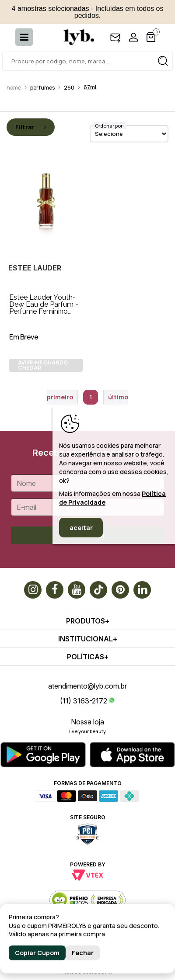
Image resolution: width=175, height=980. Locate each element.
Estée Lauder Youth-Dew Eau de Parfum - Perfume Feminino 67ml (44, 308)
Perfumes (42, 88)
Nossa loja (87, 722)
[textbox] (87, 61)
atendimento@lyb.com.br (87, 686)
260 (69, 88)
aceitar (81, 528)
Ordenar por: (109, 126)
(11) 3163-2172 (84, 701)
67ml (90, 87)
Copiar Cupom (37, 953)
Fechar (83, 953)
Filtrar (31, 127)
